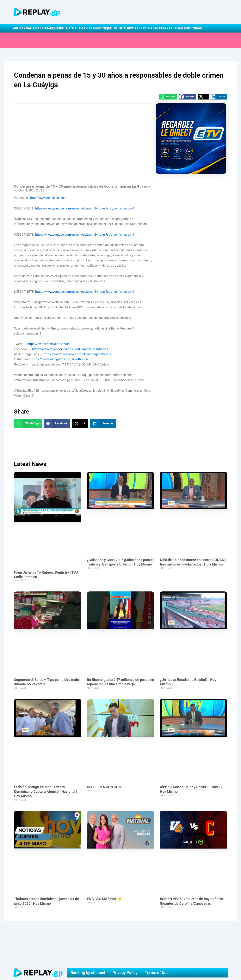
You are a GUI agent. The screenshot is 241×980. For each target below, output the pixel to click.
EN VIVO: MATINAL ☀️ (105, 899)
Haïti (70, 28)
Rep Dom (143, 28)
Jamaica (83, 28)
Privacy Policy (125, 973)
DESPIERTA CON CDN (104, 787)
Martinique (102, 28)
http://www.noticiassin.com (49, 198)
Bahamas (34, 28)
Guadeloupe (54, 28)
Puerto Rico (124, 28)
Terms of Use (157, 973)
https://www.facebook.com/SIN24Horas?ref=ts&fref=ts (70, 349)
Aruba (18, 28)
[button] (168, 97)
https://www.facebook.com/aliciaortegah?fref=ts (77, 354)
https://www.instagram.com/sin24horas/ (60, 359)
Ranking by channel (88, 973)
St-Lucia (159, 28)
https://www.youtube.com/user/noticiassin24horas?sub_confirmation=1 (85, 208)
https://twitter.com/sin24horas (48, 344)
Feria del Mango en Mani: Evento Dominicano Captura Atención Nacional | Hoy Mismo (45, 791)
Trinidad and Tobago (186, 28)
